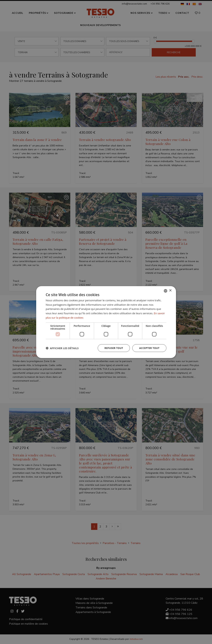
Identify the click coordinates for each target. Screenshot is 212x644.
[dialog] (106, 322)
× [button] (170, 291)
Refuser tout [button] (114, 348)
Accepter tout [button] (149, 348)
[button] (62, 348)
